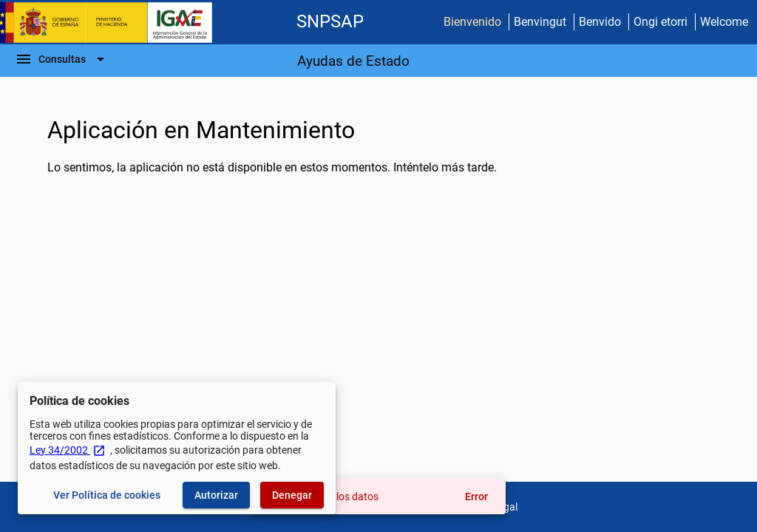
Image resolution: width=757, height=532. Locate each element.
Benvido (600, 22)
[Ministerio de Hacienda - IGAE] (113, 23)
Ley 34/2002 (68, 450)
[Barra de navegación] (62, 59)
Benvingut (540, 22)
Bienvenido (472, 22)
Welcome (724, 22)
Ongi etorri (661, 22)
